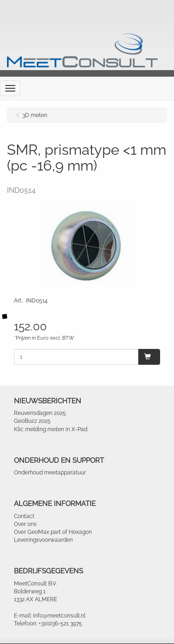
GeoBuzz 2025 (32, 421)
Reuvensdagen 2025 (40, 413)
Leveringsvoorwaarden (43, 540)
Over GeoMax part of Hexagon (53, 532)
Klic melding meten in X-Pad (51, 429)
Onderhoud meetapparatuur (50, 473)
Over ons (25, 524)
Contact (24, 516)
